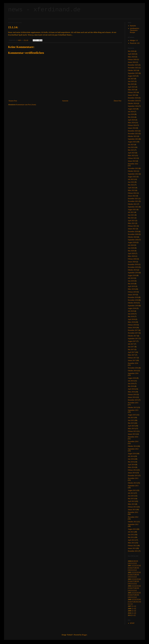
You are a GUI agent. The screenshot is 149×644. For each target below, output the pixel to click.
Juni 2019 (131, 281)
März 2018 (131, 322)
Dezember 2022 (133, 164)
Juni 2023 (131, 147)
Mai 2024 (131, 117)
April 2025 (131, 87)
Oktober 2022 (132, 171)
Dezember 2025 (133, 65)
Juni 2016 (131, 384)
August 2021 (132, 210)
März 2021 (131, 223)
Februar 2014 (132, 470)
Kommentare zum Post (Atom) (26, 105)
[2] (135, 566)
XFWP (132, 623)
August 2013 (132, 490)
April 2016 (131, 389)
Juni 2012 (131, 535)
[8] (135, 561)
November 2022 (133, 168)
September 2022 (133, 174)
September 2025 (133, 73)
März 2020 (131, 256)
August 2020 (132, 242)
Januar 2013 (132, 510)
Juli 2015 (131, 418)
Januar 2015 (132, 434)
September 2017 (133, 338)
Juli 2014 (131, 456)
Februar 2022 (132, 193)
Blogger (84, 635)
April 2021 (131, 221)
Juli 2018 (131, 311)
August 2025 (132, 76)
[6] (132, 561)
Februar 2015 (132, 431)
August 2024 (132, 109)
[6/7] (132, 602)
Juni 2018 (131, 314)
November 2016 (133, 368)
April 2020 (131, 253)
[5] (129, 568)
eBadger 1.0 (134, 40)
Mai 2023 (131, 150)
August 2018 (132, 308)
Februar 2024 (132, 125)
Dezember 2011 (133, 551)
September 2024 (133, 106)
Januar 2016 (132, 397)
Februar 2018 (132, 325)
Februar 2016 (132, 395)
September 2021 (133, 207)
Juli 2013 (131, 493)
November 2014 (133, 441)
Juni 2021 (131, 215)
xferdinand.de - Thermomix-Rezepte (135, 30)
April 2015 (131, 426)
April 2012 (131, 540)
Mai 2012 (131, 537)
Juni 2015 (131, 420)
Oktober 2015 (132, 407)
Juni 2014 (131, 459)
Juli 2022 (131, 179)
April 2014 (131, 465)
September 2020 (133, 240)
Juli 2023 (131, 145)
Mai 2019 (131, 284)
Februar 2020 (132, 259)
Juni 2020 (131, 248)
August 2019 (132, 275)
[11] (132, 563)
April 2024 (131, 120)
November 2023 (133, 134)
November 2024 (133, 101)
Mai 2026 (131, 51)
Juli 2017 (131, 344)
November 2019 (133, 267)
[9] (137, 561)
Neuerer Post (13, 101)
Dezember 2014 (133, 437)
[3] (137, 566)
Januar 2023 (132, 161)
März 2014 (131, 467)
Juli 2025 (131, 79)
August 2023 (132, 142)
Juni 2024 (131, 114)
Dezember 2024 (133, 98)
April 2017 (131, 352)
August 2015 (132, 415)
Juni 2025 (131, 81)
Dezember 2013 (133, 476)
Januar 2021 (132, 229)
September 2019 (133, 273)
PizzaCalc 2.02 (135, 43)
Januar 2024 (132, 128)
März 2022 (131, 190)
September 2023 (133, 139)
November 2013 (133, 478)
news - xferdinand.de (44, 10)
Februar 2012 (132, 546)
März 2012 (131, 543)
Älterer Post (117, 101)
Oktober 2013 (132, 483)
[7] (133, 568)
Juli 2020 (131, 245)
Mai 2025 (131, 84)
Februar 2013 (132, 507)
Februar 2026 (132, 59)
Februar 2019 (132, 292)
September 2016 (133, 373)
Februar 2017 (132, 358)
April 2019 (131, 286)
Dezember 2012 (133, 512)
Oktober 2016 (132, 371)
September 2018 (133, 306)
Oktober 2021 (132, 204)
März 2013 (131, 504)
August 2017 (132, 341)
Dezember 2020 (133, 232)
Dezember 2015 (133, 400)
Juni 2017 (131, 347)
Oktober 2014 (132, 446)
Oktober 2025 (132, 70)
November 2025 (133, 68)
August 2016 (132, 378)
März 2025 (131, 90)
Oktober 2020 (132, 237)
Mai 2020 (131, 251)
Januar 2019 (132, 295)
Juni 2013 (131, 496)
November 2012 (133, 517)
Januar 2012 (132, 548)
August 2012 (132, 529)
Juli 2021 (131, 212)
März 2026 (131, 57)
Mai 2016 (131, 386)
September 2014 (133, 449)
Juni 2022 (131, 182)
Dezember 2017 (133, 330)
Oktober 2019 (132, 270)
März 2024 (131, 123)
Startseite (65, 101)
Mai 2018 (131, 317)
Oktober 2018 (132, 303)
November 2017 (133, 333)
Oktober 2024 (132, 103)
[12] (135, 563)
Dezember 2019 (133, 264)
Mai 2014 (131, 462)
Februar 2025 (132, 92)
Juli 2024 (131, 112)
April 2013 (131, 501)
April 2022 (131, 188)
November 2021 (133, 201)
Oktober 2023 (132, 136)
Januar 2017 (132, 360)
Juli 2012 (131, 532)
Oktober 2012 (132, 522)
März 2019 (131, 289)
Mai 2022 (131, 185)
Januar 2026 (132, 62)
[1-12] (134, 606)
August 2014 (132, 454)
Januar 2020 (132, 262)
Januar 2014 (132, 473)
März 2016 (131, 392)
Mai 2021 (131, 218)
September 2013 (133, 486)
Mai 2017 (131, 349)
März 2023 (131, 155)
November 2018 (133, 300)
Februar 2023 (132, 158)
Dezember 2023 (133, 131)
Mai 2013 (131, 499)
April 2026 (131, 54)
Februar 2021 (132, 226)
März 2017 (131, 355)
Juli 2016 (131, 381)
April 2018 (131, 319)
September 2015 (133, 410)
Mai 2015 (131, 423)
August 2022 (132, 177)
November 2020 (133, 234)
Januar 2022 (132, 196)
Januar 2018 (132, 327)
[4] (140, 566)
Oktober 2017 (132, 336)
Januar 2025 (132, 95)
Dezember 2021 (133, 199)
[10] (129, 563)
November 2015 (133, 403)
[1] (133, 566)
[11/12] (130, 604)
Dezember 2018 (133, 297)
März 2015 (131, 429)
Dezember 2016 (133, 363)
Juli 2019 (131, 278)
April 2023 (131, 153)
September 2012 (133, 524)
